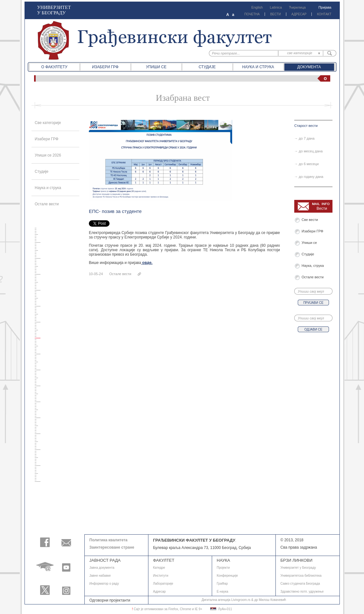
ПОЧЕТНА (252, 14)
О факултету (54, 67)
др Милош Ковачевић (270, 600)
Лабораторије (163, 584)
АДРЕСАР (299, 14)
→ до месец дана (308, 151)
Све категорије (48, 123)
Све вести (311, 220)
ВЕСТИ (275, 14)
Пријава (325, 7)
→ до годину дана (309, 177)
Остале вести (47, 204)
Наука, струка (313, 266)
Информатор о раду (104, 584)
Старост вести (306, 126)
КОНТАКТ (324, 14)
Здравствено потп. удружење (302, 592)
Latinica (276, 7)
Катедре (159, 568)
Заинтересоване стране (112, 547)
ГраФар (222, 584)
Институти (161, 576)
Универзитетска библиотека (301, 576)
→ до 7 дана (304, 138)
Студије (207, 67)
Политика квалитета (109, 540)
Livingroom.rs (241, 600)
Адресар (160, 592)
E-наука (223, 592)
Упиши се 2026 (48, 155)
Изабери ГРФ (105, 67)
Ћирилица (297, 7)
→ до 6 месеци (307, 164)
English (257, 7)
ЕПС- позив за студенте (115, 211)
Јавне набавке (100, 576)
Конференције (227, 576)
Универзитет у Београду (298, 568)
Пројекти (223, 568)
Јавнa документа (102, 568)
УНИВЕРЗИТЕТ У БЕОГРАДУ (54, 10)
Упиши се (156, 67)
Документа (309, 67)
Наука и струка (258, 67)
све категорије (300, 53)
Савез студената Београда (300, 584)
